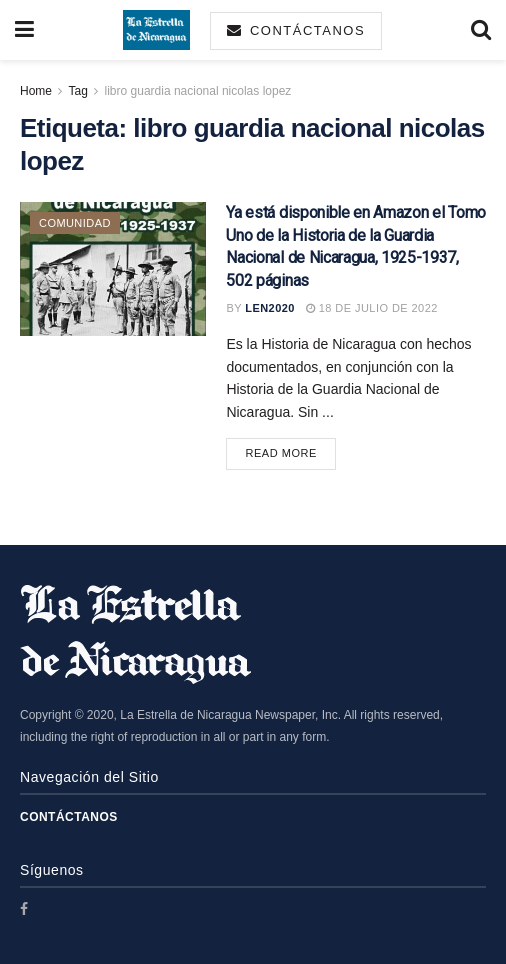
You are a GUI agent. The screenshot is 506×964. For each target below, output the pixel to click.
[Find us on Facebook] (24, 909)
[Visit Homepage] (156, 30)
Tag (77, 91)
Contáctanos (296, 30)
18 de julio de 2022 (372, 308)
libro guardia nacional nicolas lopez (198, 91)
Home (36, 91)
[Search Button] (481, 30)
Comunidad (75, 223)
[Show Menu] (24, 30)
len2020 (270, 308)
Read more (290, 451)
